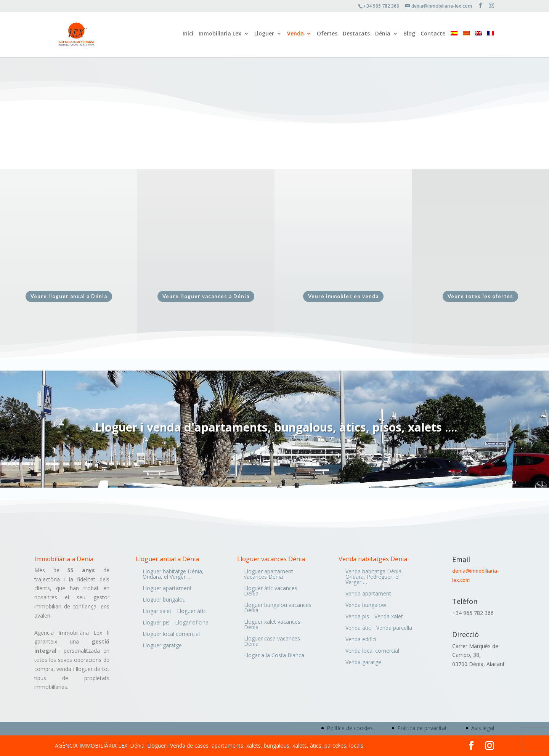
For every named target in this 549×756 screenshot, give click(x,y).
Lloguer (264, 35)
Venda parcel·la (394, 628)
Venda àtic (358, 628)
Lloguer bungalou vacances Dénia (278, 608)
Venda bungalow (366, 605)
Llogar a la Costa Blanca (274, 656)
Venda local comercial (372, 651)
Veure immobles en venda (343, 296)
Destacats (356, 35)
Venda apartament (368, 594)
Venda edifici (361, 640)
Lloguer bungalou (164, 600)
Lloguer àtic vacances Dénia (271, 591)
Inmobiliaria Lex (220, 35)
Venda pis (357, 617)
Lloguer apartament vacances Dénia (269, 575)
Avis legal (483, 728)
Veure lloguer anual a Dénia (69, 296)
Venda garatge (363, 663)
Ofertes (327, 35)
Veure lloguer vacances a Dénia (206, 296)
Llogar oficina (192, 623)
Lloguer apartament (167, 589)
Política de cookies (350, 728)
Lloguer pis (156, 623)
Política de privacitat (422, 728)
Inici (188, 35)
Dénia (383, 35)
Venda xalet (389, 617)
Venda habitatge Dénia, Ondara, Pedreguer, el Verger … (374, 577)
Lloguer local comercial (171, 634)
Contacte (433, 35)
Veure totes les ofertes (480, 296)
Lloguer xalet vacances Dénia (272, 625)
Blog (409, 35)
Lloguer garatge (162, 646)
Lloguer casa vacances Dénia (272, 642)
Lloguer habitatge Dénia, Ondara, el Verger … (173, 575)
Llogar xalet (157, 612)
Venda (295, 35)
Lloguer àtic (191, 612)
